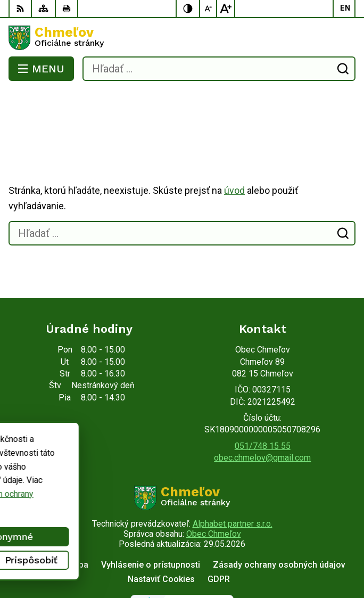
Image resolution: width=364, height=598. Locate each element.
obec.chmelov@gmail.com (262, 415)
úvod (234, 148)
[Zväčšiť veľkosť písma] (226, 9)
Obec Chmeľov (214, 491)
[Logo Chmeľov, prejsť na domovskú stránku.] (182, 38)
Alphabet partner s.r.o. (233, 481)
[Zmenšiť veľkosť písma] (209, 9)
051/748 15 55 (263, 403)
